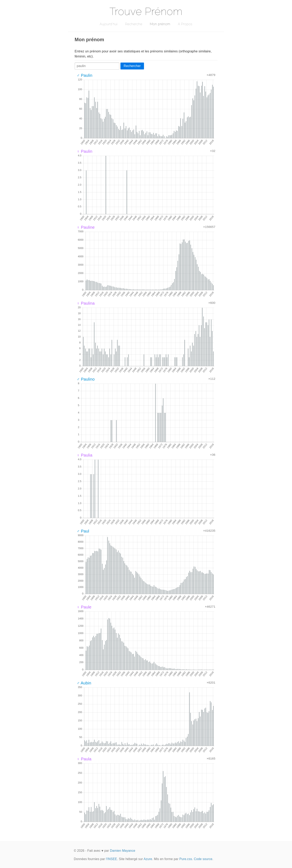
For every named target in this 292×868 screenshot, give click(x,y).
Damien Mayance (123, 851)
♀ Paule (84, 607)
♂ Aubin (84, 683)
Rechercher (132, 66)
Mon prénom (160, 24)
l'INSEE (111, 859)
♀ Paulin (84, 151)
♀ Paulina (86, 303)
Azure (148, 859)
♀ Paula (84, 759)
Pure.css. (186, 859)
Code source (203, 859)
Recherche (134, 24)
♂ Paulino (86, 379)
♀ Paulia (84, 455)
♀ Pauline (86, 227)
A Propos (185, 24)
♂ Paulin (84, 75)
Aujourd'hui (109, 24)
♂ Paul (83, 531)
